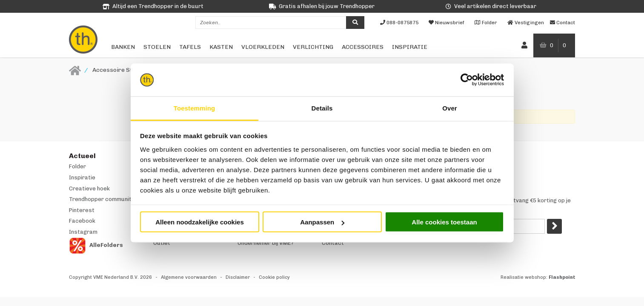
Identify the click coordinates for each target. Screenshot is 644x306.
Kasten (221, 47)
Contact (333, 243)
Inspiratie (410, 47)
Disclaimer (238, 277)
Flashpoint (562, 277)
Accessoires (363, 47)
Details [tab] (322, 108)
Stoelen (157, 47)
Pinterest (82, 210)
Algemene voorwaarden (189, 277)
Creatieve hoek (89, 188)
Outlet (162, 243)
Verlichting (313, 47)
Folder (77, 166)
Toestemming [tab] (195, 108)
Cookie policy (274, 277)
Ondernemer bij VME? (266, 243)
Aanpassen (322, 222)
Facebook (82, 221)
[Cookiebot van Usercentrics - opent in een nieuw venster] (467, 80)
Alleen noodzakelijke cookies (200, 222)
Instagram (83, 232)
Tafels (190, 47)
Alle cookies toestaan (444, 222)
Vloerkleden (263, 47)
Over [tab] (450, 108)
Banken (123, 47)
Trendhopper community (102, 199)
